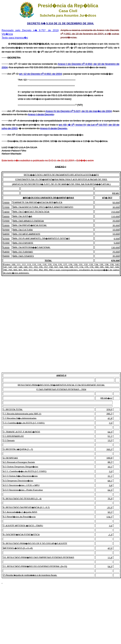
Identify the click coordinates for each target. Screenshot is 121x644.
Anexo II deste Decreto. (54, 128)
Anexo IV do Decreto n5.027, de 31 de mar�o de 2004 (78, 111)
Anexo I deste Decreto (41, 114)
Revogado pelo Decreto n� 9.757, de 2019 (30, 30)
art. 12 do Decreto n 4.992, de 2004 (40, 74)
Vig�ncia (7, 34)
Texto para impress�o (15, 38)
